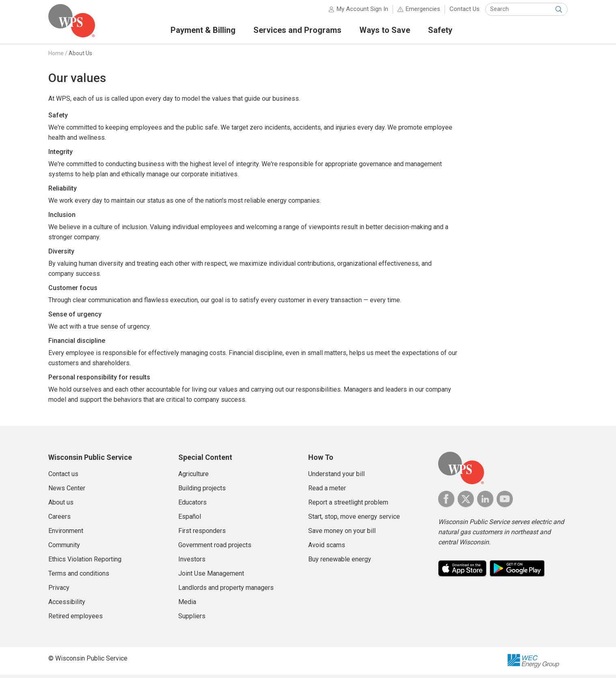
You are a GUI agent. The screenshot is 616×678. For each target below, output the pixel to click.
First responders (202, 534)
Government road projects (215, 548)
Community (64, 548)
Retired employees (76, 619)
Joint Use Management (211, 577)
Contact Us (465, 12)
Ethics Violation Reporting (85, 562)
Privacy (59, 591)
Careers (59, 520)
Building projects (202, 491)
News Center (67, 491)
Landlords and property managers (226, 591)
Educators (192, 506)
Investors (192, 562)
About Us (80, 56)
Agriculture (193, 477)
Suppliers (192, 619)
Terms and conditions (79, 577)
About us (61, 506)
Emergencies (423, 12)
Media (187, 605)
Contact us (63, 477)
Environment (66, 534)
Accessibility (67, 605)
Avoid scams (327, 548)
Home (56, 56)
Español (190, 520)
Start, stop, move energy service (354, 520)
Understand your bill (336, 477)
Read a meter (327, 491)
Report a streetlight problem (348, 506)
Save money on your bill (342, 534)
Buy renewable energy (340, 562)
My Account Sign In (362, 12)
